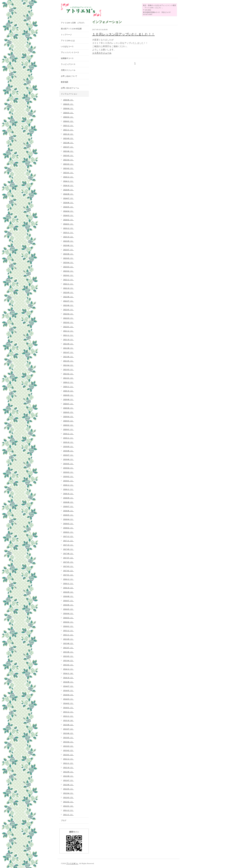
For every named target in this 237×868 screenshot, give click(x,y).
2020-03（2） (68, 421)
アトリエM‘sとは (68, 40)
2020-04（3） (68, 416)
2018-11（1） (68, 489)
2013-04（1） (68, 742)
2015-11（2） (68, 635)
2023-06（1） (68, 254)
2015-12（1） (68, 630)
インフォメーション (69, 94)
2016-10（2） (68, 588)
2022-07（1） (68, 301)
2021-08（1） (68, 348)
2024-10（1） (68, 185)
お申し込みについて (69, 76)
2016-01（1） (68, 626)
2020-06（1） (68, 408)
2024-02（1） (68, 220)
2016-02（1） (68, 622)
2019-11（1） (68, 438)
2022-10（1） (68, 288)
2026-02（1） (68, 117)
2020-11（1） (68, 387)
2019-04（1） (68, 468)
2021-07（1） (68, 352)
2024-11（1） (68, 181)
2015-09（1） (68, 639)
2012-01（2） (68, 806)
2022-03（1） (68, 318)
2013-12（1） (68, 712)
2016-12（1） (68, 579)
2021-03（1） (68, 369)
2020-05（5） (68, 412)
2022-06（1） (68, 305)
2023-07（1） (68, 250)
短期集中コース (67, 58)
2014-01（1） (68, 708)
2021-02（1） (68, 374)
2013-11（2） (68, 716)
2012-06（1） (68, 785)
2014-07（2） (68, 686)
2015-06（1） (68, 652)
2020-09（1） (68, 395)
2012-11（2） (68, 763)
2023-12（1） (68, 228)
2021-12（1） (68, 331)
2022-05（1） (68, 309)
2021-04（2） (68, 365)
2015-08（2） (68, 643)
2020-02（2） (68, 425)
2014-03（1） (68, 699)
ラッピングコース (68, 64)
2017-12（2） (68, 536)
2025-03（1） (68, 164)
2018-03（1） (68, 523)
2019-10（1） (68, 442)
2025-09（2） (68, 138)
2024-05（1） (68, 207)
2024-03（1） (68, 215)
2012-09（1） (68, 772)
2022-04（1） (68, 314)
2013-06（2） (68, 733)
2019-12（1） (68, 434)
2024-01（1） (68, 224)
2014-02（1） (68, 703)
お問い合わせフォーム (70, 88)
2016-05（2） (68, 609)
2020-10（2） (68, 391)
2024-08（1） (68, 194)
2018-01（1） (68, 532)
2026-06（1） (68, 100)
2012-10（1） (68, 767)
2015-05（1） (68, 656)
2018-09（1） (68, 498)
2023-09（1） (68, 241)
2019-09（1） (68, 446)
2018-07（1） (68, 506)
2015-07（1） (68, 648)
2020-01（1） (68, 429)
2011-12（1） (68, 810)
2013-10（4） (68, 720)
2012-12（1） (68, 759)
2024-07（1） (68, 198)
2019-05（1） (68, 464)
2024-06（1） (68, 202)
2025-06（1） (68, 151)
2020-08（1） (68, 399)
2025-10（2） (68, 134)
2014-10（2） (68, 678)
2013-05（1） (68, 737)
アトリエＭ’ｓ (72, 863)
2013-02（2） (68, 750)
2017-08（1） (68, 553)
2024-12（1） (68, 177)
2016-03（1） (68, 618)
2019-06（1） (68, 459)
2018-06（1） (68, 511)
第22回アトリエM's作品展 (71, 29)
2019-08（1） (68, 451)
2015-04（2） (68, 660)
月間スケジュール (68, 70)
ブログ (64, 820)
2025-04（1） (68, 160)
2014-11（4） (68, 673)
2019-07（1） (68, 455)
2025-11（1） (68, 130)
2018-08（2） (68, 502)
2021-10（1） (68, 339)
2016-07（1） (68, 601)
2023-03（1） (68, 267)
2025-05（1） (68, 155)
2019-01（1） (68, 481)
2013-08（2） (68, 725)
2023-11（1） (68, 232)
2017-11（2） (68, 541)
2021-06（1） (68, 357)
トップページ (66, 35)
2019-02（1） (68, 476)
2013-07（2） (68, 729)
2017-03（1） (68, 566)
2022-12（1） (68, 280)
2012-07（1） (68, 780)
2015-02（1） (68, 665)
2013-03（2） (68, 746)
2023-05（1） (68, 258)
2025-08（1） (68, 143)
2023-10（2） (68, 237)
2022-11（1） (68, 284)
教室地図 (65, 82)
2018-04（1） (68, 519)
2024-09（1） (68, 190)
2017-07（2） (68, 558)
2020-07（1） (68, 404)
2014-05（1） (68, 690)
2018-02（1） (68, 528)
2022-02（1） (68, 322)
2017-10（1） (68, 545)
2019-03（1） (68, 472)
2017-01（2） (68, 575)
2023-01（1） (68, 275)
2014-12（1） (68, 669)
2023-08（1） (68, 245)
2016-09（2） (68, 592)
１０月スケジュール (102, 53)
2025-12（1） (68, 125)
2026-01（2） (68, 121)
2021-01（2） (68, 378)
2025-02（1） (68, 168)
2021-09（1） (68, 344)
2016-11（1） (68, 583)
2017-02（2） (68, 571)
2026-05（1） (68, 104)
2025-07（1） (68, 147)
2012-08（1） (68, 776)
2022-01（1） (68, 327)
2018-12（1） (68, 485)
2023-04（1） (68, 262)
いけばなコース (67, 46)
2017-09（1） (68, 549)
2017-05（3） (68, 562)
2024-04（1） (68, 211)
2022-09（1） (68, 292)
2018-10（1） (68, 494)
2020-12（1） (68, 382)
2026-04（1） (68, 108)
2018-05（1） (68, 515)
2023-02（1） (68, 271)
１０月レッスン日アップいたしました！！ (123, 34)
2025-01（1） (68, 173)
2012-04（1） (68, 793)
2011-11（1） (68, 815)
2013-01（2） (68, 755)
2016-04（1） (68, 613)
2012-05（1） (68, 789)
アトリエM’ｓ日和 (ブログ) (73, 23)
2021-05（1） (68, 361)
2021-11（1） (68, 335)
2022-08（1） (68, 297)
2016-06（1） (68, 605)
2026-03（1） (68, 113)
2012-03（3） (68, 797)
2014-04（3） (68, 695)
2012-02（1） (68, 802)
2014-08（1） (68, 682)
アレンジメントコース (70, 52)
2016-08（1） (68, 596)
